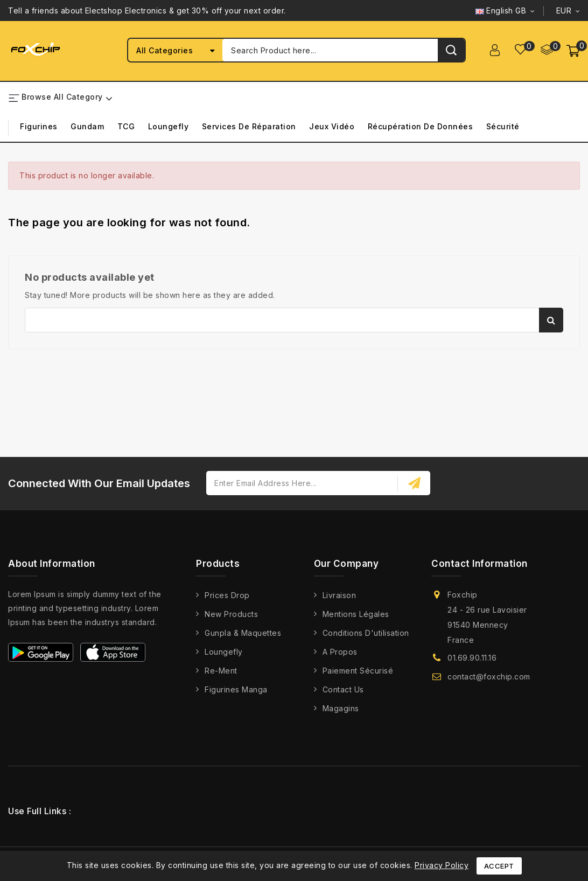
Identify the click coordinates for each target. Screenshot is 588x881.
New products (231, 615)
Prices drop (227, 596)
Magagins (341, 709)
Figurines (39, 127)
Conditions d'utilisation (366, 633)
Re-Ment (221, 671)
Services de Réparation (249, 127)
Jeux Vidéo (332, 127)
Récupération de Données (421, 127)
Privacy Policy (442, 865)
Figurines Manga (236, 690)
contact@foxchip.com (489, 677)
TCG (126, 127)
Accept (499, 866)
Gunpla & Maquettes (243, 633)
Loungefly (169, 127)
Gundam (87, 127)
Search (551, 320)
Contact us (343, 690)
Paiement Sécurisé (358, 671)
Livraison (339, 596)
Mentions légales (356, 615)
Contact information (479, 564)
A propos (340, 652)
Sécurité (503, 127)
